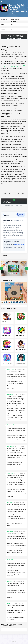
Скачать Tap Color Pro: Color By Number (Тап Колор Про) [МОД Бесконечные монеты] (14, 37)
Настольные (14, 27)
